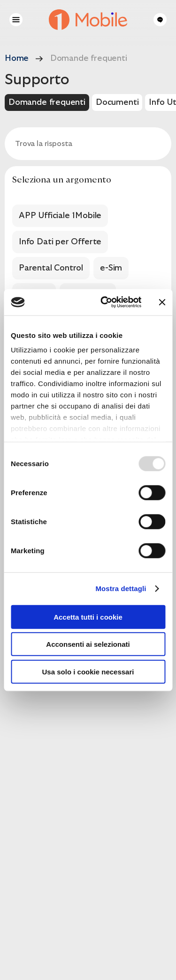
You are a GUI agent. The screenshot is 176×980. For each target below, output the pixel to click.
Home (17, 58)
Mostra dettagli (121, 589)
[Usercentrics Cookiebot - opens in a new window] (105, 302)
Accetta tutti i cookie (88, 617)
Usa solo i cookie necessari (88, 671)
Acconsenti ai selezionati (88, 644)
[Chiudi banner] (162, 302)
